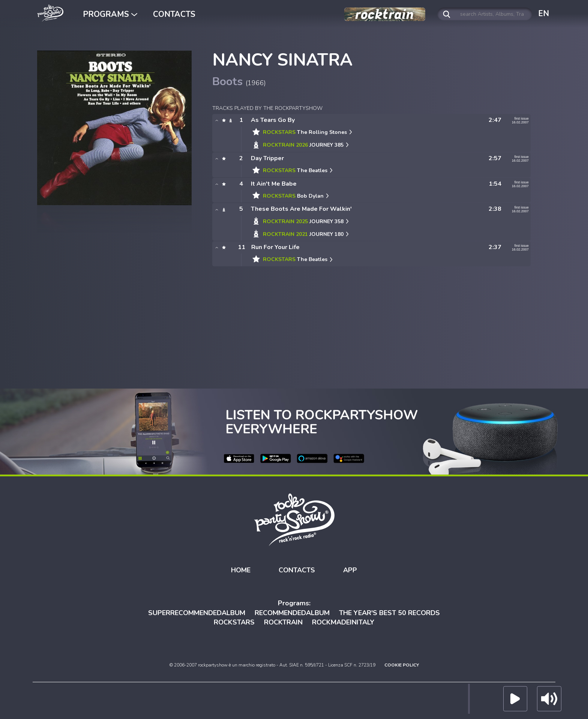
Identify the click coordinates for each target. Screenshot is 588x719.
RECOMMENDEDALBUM (292, 612)
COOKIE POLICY (402, 665)
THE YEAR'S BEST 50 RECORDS (389, 612)
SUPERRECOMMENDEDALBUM (197, 612)
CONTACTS (174, 14)
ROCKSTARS (234, 622)
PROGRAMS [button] (110, 14)
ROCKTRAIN (283, 622)
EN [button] (544, 14)
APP (350, 570)
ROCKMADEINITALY (343, 622)
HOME (241, 570)
